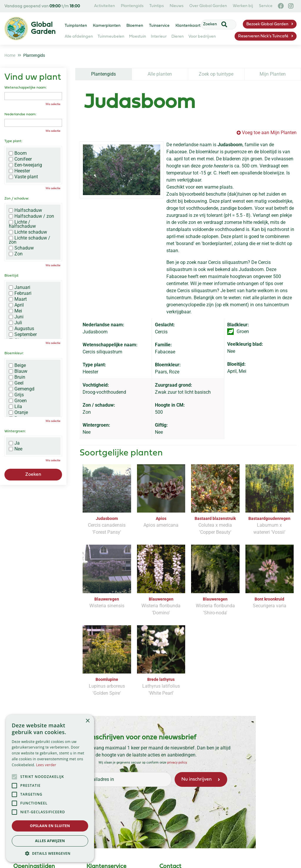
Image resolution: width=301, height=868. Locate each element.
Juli (15, 323)
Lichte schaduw (28, 232)
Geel (16, 383)
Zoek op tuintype (216, 74)
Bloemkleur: (14, 353)
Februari (20, 293)
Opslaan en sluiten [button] (50, 826)
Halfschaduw (25, 210)
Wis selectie (53, 104)
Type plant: (13, 141)
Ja (14, 443)
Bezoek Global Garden (267, 24)
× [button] (87, 721)
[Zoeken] (215, 24)
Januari (20, 287)
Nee (16, 449)
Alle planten (160, 74)
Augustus (21, 329)
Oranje (18, 413)
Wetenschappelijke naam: (26, 88)
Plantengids (103, 74)
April (16, 305)
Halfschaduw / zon (31, 216)
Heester (19, 171)
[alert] (50, 788)
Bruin (17, 377)
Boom (18, 153)
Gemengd (22, 389)
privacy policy (177, 763)
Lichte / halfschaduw (22, 224)
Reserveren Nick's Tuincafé (263, 36)
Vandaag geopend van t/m (42, 6)
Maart (18, 299)
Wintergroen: (15, 431)
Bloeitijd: (12, 276)
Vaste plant (23, 177)
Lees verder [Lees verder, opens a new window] (46, 765)
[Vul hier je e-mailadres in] (115, 779)
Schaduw (21, 248)
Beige (17, 365)
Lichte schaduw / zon (30, 240)
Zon (16, 254)
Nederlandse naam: (20, 114)
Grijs (16, 395)
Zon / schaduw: (17, 199)
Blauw (18, 371)
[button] (50, 853)
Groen (18, 401)
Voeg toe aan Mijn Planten (269, 133)
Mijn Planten (273, 74)
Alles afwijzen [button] (50, 841)
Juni (16, 317)
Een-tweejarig (25, 165)
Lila (15, 407)
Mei (15, 311)
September (23, 335)
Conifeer (20, 159)
